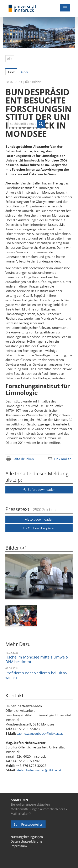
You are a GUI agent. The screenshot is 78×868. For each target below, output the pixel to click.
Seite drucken (23, 459)
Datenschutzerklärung (26, 841)
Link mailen (63, 459)
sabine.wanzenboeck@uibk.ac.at (40, 733)
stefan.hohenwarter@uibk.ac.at (39, 770)
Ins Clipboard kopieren (39, 528)
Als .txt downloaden (39, 519)
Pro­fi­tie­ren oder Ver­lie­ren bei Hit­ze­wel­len (36, 675)
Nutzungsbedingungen (27, 837)
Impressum (19, 846)
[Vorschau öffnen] (39, 576)
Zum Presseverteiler (28, 824)
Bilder (13, 548)
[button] (41, 124)
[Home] (22, 8)
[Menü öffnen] (65, 8)
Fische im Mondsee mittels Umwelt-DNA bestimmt (37, 659)
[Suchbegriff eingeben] (27, 124)
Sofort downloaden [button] (39, 490)
